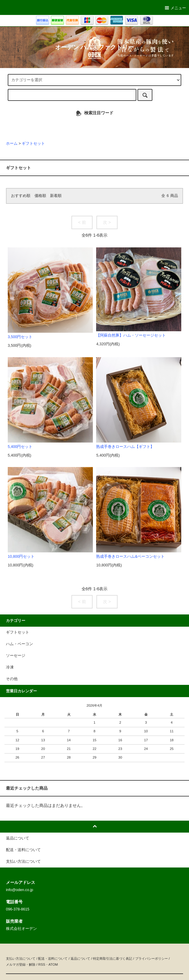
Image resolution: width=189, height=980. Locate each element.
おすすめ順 (21, 196)
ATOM (53, 964)
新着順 (56, 196)
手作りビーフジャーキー (143, 126)
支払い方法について (21, 959)
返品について (80, 959)
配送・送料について (53, 959)
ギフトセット (36, 126)
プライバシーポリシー (151, 959)
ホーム (12, 144)
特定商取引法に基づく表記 (113, 959)
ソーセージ (61, 126)
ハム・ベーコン (89, 126)
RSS (42, 964)
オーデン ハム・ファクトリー (94, 47)
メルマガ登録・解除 (21, 964)
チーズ (112, 126)
